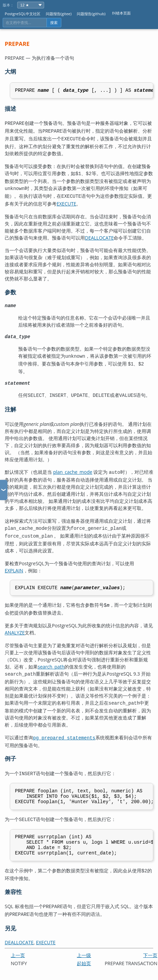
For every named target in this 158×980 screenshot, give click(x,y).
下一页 (150, 954)
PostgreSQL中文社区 (23, 14)
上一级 (84, 954)
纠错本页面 (121, 13)
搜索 (54, 23)
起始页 (84, 962)
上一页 (18, 954)
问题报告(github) (91, 14)
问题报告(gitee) (59, 14)
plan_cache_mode (73, 470)
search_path (51, 663)
